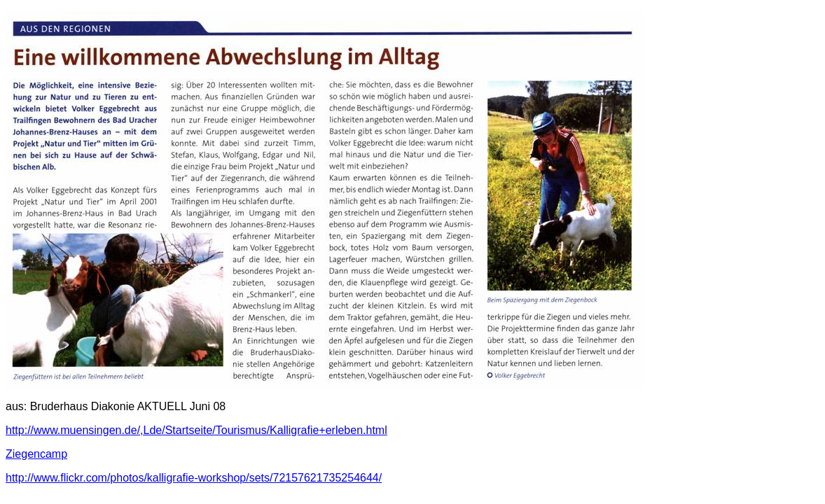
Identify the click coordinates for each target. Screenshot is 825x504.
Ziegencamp (36, 454)
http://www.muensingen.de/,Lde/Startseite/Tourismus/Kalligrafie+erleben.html (196, 430)
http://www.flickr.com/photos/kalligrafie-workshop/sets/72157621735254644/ (194, 478)
